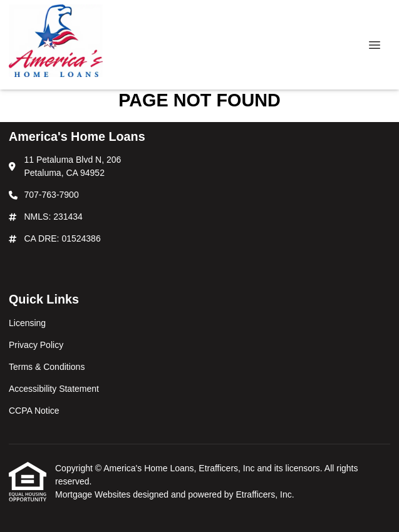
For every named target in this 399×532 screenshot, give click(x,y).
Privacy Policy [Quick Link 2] (36, 345)
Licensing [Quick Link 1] (27, 323)
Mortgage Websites (94, 494)
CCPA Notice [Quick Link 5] (34, 411)
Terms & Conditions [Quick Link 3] (47, 367)
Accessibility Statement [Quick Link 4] (54, 389)
